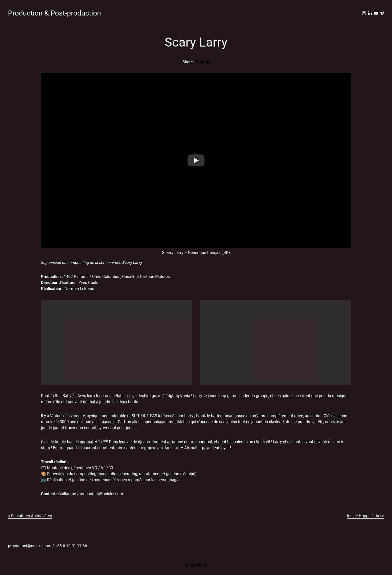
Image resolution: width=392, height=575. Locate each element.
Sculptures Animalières (31, 516)
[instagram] (364, 13)
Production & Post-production (54, 13)
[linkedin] (370, 13)
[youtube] (376, 13)
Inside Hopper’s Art (364, 516)
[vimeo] (382, 13)
